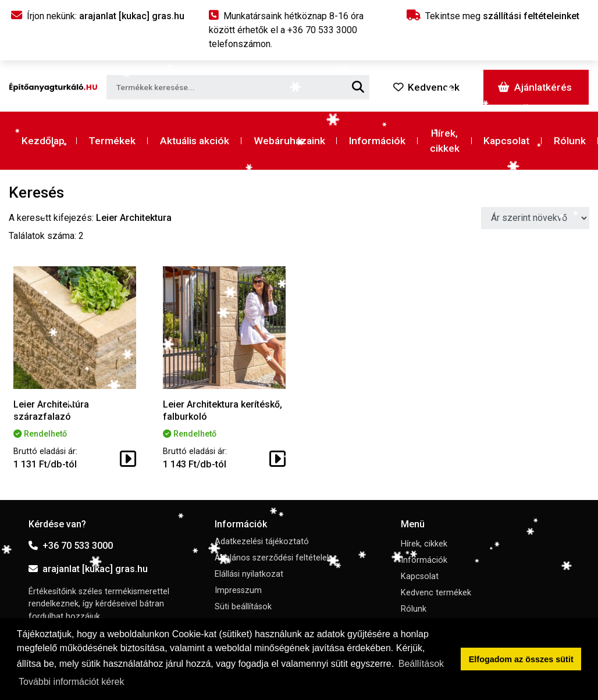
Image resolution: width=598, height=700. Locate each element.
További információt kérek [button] (71, 682)
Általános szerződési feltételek (273, 558)
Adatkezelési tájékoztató (262, 542)
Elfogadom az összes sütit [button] (521, 659)
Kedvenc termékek (436, 593)
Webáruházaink (289, 141)
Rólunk (570, 141)
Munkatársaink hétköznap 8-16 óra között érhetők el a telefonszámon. (286, 30)
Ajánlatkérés (535, 87)
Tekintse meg (493, 16)
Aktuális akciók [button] (195, 141)
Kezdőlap (43, 141)
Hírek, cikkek (445, 141)
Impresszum (238, 590)
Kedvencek (426, 87)
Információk (377, 141)
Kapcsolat (506, 141)
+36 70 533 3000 (71, 546)
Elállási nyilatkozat (249, 574)
